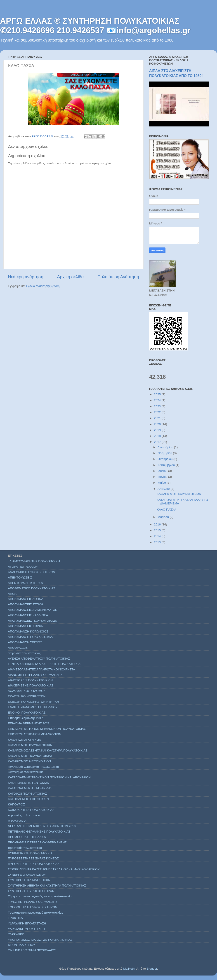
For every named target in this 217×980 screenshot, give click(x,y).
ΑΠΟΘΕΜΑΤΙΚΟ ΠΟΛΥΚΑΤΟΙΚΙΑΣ (32, 588)
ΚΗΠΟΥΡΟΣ (16, 804)
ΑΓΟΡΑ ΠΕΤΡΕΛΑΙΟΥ (23, 567)
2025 (158, 394)
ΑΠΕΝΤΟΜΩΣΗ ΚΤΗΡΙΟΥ (26, 583)
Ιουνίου (163, 477)
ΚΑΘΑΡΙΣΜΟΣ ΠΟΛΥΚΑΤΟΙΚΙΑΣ (30, 756)
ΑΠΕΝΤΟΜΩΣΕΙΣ (20, 577)
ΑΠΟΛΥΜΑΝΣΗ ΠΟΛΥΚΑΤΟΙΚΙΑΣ (31, 637)
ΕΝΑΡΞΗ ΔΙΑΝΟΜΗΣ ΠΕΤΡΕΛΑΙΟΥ (33, 707)
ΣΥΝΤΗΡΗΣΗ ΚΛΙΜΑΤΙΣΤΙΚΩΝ (29, 880)
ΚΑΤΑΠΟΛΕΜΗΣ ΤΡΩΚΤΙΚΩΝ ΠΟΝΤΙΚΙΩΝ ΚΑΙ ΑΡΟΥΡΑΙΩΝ (49, 777)
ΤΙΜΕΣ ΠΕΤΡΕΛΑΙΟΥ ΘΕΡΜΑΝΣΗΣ (33, 902)
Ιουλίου (163, 471)
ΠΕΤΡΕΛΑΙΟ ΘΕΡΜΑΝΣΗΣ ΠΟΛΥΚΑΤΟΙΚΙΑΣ (39, 832)
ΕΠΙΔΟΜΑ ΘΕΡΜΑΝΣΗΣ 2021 (29, 723)
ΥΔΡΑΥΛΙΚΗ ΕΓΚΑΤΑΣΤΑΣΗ (27, 923)
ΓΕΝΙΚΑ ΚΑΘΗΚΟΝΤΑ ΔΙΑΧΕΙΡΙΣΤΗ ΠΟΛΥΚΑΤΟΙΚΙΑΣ (45, 664)
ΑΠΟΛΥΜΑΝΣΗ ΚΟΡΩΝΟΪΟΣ (28, 631)
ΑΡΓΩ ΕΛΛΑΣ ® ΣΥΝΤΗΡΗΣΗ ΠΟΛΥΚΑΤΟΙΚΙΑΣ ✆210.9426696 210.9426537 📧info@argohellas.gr (95, 26)
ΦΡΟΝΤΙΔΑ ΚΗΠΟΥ (22, 945)
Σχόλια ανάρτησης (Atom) (43, 286)
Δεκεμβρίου (166, 447)
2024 (158, 400)
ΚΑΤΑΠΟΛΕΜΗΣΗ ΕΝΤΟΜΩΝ (28, 783)
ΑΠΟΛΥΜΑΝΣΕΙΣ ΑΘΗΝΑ (26, 599)
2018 (158, 436)
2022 (158, 412)
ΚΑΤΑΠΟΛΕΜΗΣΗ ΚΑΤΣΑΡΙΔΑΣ (30, 788)
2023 (158, 406)
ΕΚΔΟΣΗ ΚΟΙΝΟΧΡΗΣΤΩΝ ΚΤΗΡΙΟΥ (34, 702)
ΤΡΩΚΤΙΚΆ (15, 918)
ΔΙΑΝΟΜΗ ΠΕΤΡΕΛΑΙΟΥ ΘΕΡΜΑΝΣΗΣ (35, 675)
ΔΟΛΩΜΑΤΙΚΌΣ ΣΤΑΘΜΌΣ (27, 691)
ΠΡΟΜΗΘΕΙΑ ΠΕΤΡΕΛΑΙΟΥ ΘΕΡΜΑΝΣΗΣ (37, 842)
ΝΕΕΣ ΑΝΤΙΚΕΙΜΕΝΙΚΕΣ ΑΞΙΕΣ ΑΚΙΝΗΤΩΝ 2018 (42, 826)
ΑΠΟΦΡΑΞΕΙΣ (18, 648)
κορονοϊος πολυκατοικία (24, 815)
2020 (158, 424)
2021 (158, 418)
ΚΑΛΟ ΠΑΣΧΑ (167, 510)
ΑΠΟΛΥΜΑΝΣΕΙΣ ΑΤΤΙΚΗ (25, 604)
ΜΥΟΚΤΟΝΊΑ (17, 821)
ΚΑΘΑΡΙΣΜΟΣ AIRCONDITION (29, 761)
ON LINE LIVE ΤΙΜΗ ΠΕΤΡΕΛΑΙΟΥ (32, 950)
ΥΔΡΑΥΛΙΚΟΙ (17, 934)
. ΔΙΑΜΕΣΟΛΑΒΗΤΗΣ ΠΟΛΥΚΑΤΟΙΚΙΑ (34, 561)
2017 (158, 442)
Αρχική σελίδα (71, 277)
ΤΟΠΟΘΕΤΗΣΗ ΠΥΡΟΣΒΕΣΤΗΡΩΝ (33, 907)
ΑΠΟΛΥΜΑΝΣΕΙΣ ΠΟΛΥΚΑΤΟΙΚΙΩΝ (33, 621)
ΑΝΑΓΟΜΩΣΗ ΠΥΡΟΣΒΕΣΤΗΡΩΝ (32, 572)
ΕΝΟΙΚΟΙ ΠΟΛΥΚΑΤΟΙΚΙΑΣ (27, 713)
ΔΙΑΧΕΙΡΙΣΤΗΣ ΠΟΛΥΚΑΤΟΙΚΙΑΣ (31, 685)
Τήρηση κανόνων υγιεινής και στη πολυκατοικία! (40, 896)
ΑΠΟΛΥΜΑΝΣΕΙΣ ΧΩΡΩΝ (26, 626)
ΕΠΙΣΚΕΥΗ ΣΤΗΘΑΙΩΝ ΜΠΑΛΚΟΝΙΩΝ (35, 734)
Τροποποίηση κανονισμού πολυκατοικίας (35, 913)
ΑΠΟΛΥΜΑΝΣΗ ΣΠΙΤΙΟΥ (25, 642)
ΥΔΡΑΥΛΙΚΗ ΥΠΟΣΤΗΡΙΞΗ (26, 929)
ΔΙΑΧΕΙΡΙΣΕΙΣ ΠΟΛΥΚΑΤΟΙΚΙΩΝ (30, 680)
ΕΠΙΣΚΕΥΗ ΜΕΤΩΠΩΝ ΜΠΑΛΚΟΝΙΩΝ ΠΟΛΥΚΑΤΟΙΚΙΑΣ (47, 729)
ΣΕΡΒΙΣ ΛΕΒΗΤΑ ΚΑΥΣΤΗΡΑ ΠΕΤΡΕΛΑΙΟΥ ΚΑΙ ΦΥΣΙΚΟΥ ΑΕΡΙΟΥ (54, 869)
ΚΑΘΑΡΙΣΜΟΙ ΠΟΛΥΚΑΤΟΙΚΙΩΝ (179, 494)
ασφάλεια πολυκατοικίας (24, 653)
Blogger (152, 969)
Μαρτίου (164, 517)
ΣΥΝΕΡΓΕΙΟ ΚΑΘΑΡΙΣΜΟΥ (27, 875)
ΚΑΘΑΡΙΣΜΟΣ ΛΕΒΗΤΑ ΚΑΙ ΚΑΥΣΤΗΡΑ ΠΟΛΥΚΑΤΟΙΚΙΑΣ (48, 750)
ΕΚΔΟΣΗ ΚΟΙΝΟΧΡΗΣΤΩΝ (27, 696)
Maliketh (129, 969)
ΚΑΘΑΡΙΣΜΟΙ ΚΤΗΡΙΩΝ (25, 740)
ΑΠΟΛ (12, 594)
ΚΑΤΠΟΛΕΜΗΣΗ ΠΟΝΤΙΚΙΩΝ (28, 799)
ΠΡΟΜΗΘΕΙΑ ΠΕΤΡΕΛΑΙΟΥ (27, 837)
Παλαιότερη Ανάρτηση (118, 277)
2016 (158, 524)
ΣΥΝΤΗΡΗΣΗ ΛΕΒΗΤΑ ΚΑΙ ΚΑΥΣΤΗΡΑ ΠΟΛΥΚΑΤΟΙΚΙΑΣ (47, 885)
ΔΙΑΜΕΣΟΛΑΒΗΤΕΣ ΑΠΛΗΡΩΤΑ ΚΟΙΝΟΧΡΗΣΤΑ (41, 669)
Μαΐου (162, 483)
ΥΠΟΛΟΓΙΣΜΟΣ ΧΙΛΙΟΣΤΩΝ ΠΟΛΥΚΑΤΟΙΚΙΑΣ (40, 940)
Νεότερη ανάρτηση (26, 277)
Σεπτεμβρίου (167, 465)
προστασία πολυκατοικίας (25, 848)
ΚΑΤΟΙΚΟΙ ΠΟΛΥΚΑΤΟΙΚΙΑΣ (27, 794)
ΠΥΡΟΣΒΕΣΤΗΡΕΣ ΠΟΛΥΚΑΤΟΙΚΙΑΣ (34, 864)
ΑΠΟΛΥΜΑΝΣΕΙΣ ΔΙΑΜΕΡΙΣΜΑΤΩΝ (33, 610)
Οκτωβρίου (165, 459)
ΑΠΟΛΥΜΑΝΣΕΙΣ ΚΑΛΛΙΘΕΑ (28, 615)
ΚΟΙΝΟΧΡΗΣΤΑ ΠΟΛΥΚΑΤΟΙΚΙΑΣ (31, 810)
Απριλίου (164, 489)
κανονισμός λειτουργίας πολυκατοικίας (34, 767)
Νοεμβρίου (165, 453)
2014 (158, 536)
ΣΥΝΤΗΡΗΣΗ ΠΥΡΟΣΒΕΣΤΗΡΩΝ (31, 891)
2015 (158, 530)
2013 (158, 542)
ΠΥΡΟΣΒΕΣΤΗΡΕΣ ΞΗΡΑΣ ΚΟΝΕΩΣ (33, 858)
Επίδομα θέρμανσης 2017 (25, 718)
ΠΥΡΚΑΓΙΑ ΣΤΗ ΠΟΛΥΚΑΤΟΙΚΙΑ (30, 853)
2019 (158, 430)
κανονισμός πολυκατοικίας (26, 772)
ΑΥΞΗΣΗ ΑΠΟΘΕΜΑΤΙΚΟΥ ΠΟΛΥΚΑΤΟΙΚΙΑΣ (39, 659)
